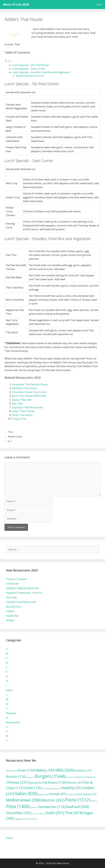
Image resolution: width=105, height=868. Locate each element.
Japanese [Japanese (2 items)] (43, 794)
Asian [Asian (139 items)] (26, 770)
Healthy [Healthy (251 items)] (72, 788)
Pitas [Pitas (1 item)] (94, 801)
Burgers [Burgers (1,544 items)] (50, 776)
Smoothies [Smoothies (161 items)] (19, 813)
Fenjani (10, 611)
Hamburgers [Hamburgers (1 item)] (55, 788)
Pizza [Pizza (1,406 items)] (18, 806)
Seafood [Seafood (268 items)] (78, 807)
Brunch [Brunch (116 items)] (16, 776)
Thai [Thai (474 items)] (74, 813)
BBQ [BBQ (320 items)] (65, 770)
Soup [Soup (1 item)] (35, 814)
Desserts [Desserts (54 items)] (38, 783)
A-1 (10, 441)
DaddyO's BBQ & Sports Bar (22, 588)
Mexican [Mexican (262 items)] (53, 800)
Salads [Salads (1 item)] (34, 807)
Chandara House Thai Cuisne (29, 392)
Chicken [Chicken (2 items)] (91, 777)
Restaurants (13, 722)
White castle (15, 436)
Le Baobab (12, 584)
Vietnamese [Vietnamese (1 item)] (32, 819)
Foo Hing (11, 597)
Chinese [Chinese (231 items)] (17, 782)
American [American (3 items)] (11, 771)
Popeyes (11, 713)
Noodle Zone (14, 607)
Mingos (10, 620)
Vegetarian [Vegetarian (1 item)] (20, 819)
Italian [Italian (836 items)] (26, 794)
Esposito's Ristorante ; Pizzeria (24, 593)
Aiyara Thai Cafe (22, 400)
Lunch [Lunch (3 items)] (71, 794)
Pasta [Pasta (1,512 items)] (78, 800)
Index (9, 690)
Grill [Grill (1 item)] (45, 788)
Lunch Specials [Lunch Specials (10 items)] (86, 794)
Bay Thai (17, 403)
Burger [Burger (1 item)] (30, 777)
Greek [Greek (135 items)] (33, 788)
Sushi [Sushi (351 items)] (55, 813)
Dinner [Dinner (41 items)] (75, 783)
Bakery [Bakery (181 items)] (46, 770)
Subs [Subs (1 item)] (42, 814)
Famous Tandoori (17, 579)
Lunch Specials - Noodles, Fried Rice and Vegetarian (41, 72)
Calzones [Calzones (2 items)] (80, 777)
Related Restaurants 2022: (30, 76)
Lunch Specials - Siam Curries (29, 69)
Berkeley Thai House (24, 388)
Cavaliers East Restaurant (21, 602)
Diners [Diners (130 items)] (57, 782)
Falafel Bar (12, 616)
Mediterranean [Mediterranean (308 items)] (23, 800)
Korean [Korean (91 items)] (58, 794)
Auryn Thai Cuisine (23, 411)
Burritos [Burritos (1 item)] (70, 777)
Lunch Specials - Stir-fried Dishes (31, 65)
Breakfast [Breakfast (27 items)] (83, 770)
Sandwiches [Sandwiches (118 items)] (52, 807)
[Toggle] (10, 61)
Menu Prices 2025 (16, 4)
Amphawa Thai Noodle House (30, 384)
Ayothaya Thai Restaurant (28, 407)
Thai (11, 432)
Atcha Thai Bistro (22, 415)
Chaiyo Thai (19, 419)
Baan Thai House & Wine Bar (29, 396)
